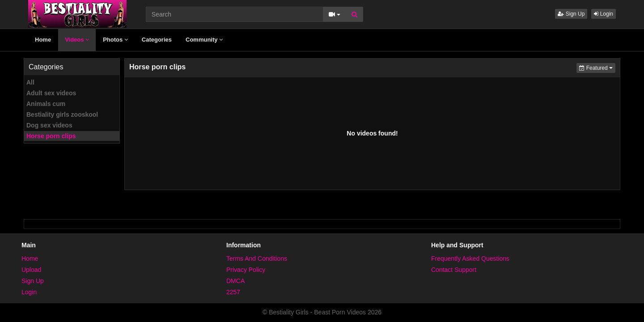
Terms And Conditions (257, 258)
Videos (77, 40)
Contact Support (454, 270)
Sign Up (571, 14)
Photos (115, 40)
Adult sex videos (51, 93)
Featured (597, 67)
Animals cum (46, 104)
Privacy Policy (246, 270)
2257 (233, 292)
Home (43, 40)
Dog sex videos (49, 125)
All (30, 82)
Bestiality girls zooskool (62, 114)
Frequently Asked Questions (470, 258)
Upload (31, 270)
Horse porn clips (51, 136)
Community (204, 40)
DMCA (235, 281)
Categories (157, 40)
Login (604, 14)
